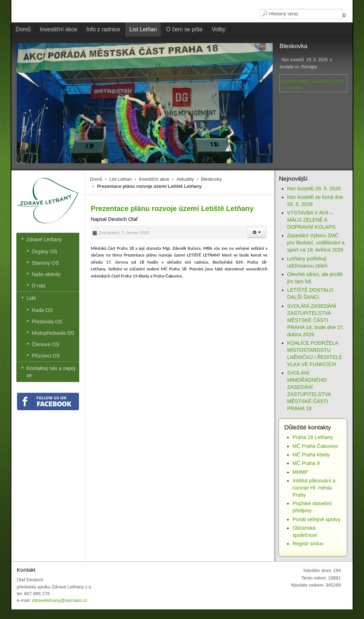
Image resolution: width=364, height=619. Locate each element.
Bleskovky (212, 179)
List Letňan (121, 179)
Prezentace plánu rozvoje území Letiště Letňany (172, 208)
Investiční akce (154, 179)
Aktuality (185, 179)
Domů (96, 179)
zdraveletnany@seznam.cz (59, 600)
